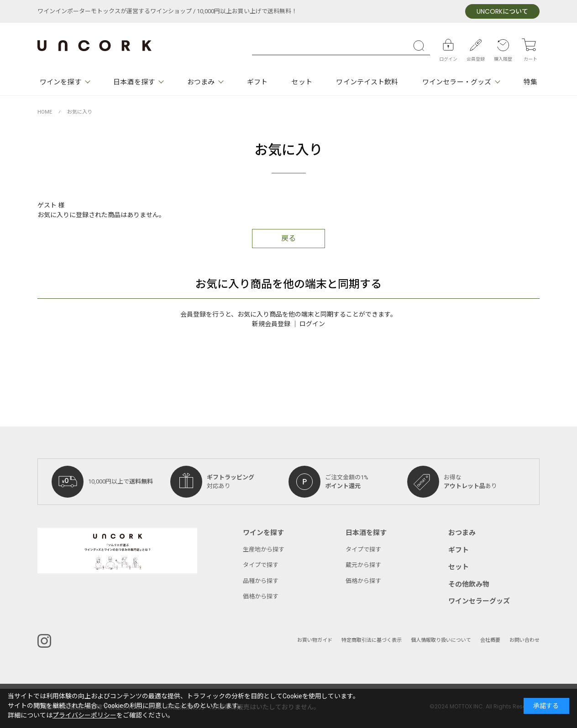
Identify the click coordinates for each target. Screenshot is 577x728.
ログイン (312, 324)
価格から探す (261, 596)
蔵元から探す (363, 565)
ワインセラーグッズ (479, 601)
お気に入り (80, 112)
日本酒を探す (134, 82)
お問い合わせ (525, 640)
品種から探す (261, 581)
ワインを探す (60, 82)
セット (302, 82)
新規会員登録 (271, 324)
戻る (288, 239)
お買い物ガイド (315, 640)
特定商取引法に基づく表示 (372, 640)
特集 (530, 82)
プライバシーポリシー (84, 715)
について (502, 12)
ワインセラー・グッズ (457, 82)
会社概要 (490, 640)
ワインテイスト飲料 (367, 82)
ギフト (257, 82)
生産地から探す (264, 549)
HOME (45, 112)
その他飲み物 (469, 584)
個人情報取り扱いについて (441, 640)
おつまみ (201, 82)
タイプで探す (261, 565)
